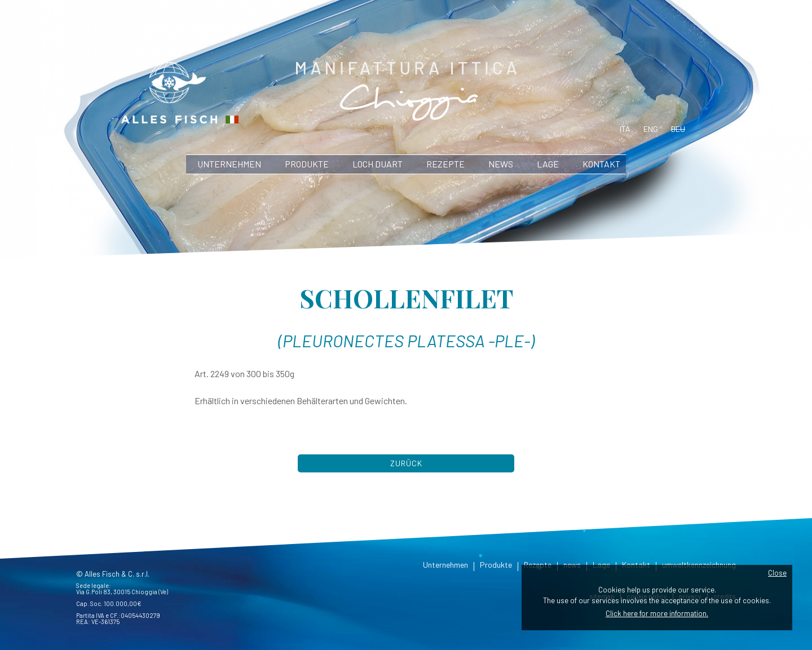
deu (678, 129)
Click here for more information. (657, 613)
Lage (548, 164)
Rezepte (445, 164)
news (501, 164)
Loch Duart (378, 164)
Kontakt (601, 164)
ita (625, 129)
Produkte (307, 164)
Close (777, 573)
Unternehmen (229, 164)
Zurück (406, 463)
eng (651, 129)
